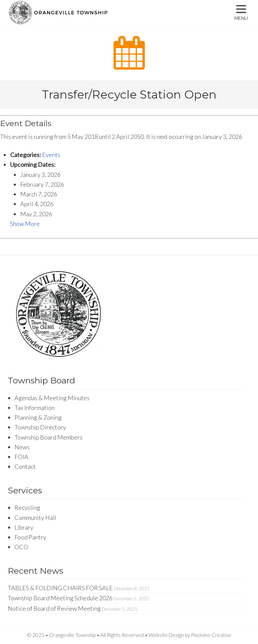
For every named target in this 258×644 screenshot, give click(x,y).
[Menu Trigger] (241, 13)
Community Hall (35, 518)
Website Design (166, 635)
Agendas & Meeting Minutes (52, 398)
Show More (25, 224)
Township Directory (40, 427)
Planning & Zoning (38, 417)
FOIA (21, 457)
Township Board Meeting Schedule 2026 (60, 598)
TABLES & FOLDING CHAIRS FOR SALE (60, 588)
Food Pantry (30, 537)
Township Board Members (49, 437)
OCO (21, 547)
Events (51, 155)
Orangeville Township (79, 18)
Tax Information (35, 408)
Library (24, 527)
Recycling (27, 507)
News (22, 447)
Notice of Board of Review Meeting (54, 608)
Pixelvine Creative (211, 635)
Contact (25, 466)
